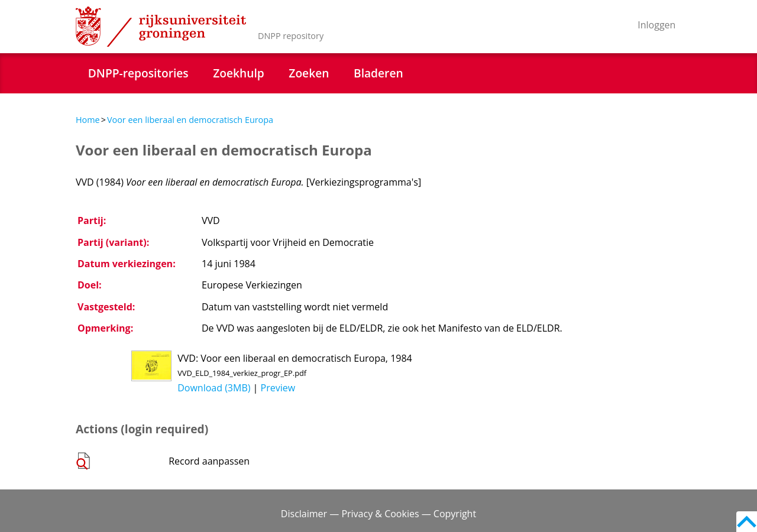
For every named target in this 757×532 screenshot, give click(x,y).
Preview (278, 388)
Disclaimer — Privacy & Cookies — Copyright (378, 514)
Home (88, 120)
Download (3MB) (214, 388)
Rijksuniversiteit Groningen (161, 27)
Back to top (747, 522)
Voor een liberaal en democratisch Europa (190, 120)
